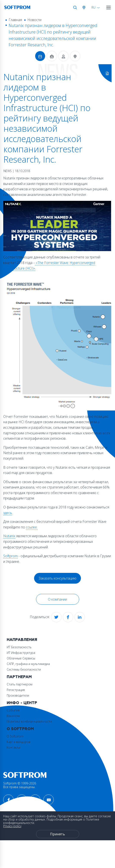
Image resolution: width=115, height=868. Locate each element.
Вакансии (13, 716)
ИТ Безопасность (19, 647)
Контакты (13, 747)
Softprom (10, 556)
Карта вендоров (19, 742)
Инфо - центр (22, 703)
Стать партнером (20, 684)
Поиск (75, 8)
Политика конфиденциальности (29, 721)
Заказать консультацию (57, 578)
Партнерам (19, 677)
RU (93, 7)
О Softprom (20, 729)
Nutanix (9, 536)
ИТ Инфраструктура (21, 653)
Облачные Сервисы (21, 658)
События (13, 710)
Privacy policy (12, 826)
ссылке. (32, 527)
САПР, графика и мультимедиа (28, 664)
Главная (15, 20)
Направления (22, 640)
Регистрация (16, 690)
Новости (34, 20)
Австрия (85, 8)
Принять (57, 834)
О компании (57, 599)
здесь (8, 513)
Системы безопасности (24, 669)
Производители (18, 695)
